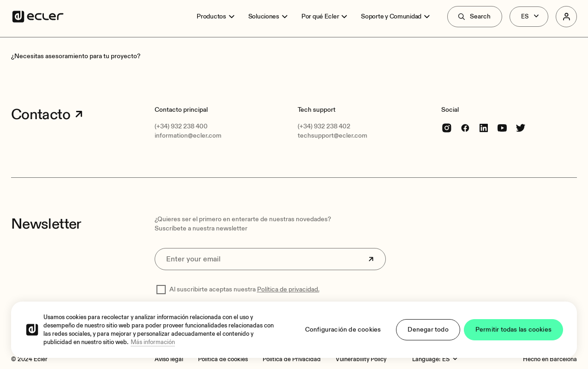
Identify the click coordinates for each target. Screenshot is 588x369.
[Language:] (451, 359)
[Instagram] (447, 128)
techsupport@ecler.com (333, 136)
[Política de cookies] (223, 359)
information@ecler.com (188, 136)
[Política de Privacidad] (292, 359)
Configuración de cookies (343, 330)
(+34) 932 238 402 (324, 126)
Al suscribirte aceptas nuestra (244, 289)
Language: (426, 359)
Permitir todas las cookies (513, 330)
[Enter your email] (270, 259)
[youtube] (502, 128)
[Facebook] (465, 128)
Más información (153, 342)
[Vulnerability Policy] (361, 359)
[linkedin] (484, 128)
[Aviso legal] (169, 359)
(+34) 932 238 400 (181, 126)
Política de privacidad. (288, 289)
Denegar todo (428, 330)
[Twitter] (521, 128)
